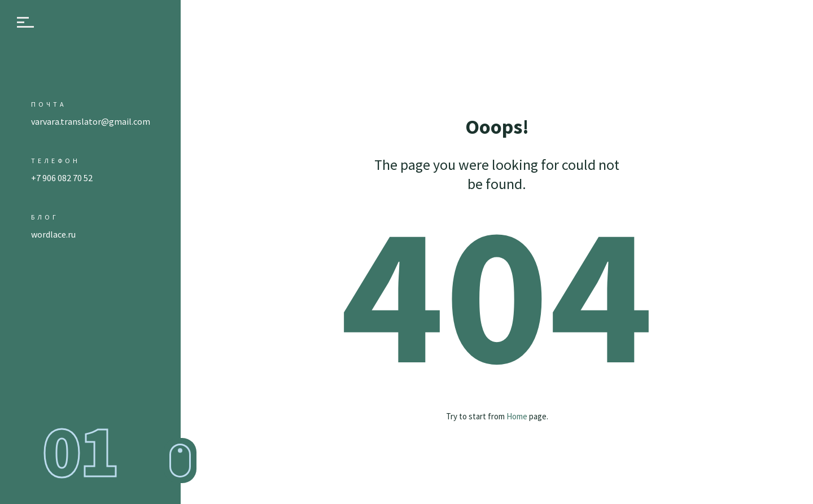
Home (517, 416)
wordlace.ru (53, 234)
